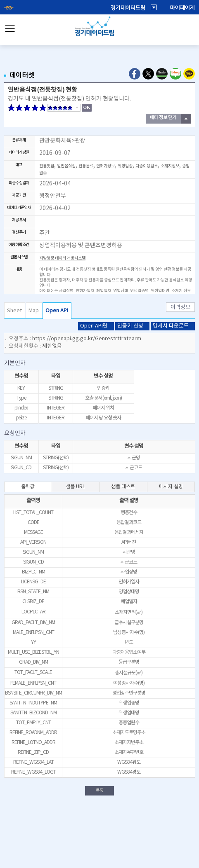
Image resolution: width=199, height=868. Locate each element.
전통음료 (86, 166)
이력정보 (180, 307)
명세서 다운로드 (171, 326)
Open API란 (94, 326)
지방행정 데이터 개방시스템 (62, 258)
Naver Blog (175, 74)
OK (86, 107)
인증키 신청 (130, 326)
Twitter (148, 74)
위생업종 (125, 166)
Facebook (135, 74)
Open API (57, 311)
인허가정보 (105, 166)
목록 (99, 791)
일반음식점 (66, 166)
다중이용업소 (147, 166)
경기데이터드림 (128, 8)
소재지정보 (170, 166)
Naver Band (162, 74)
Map (34, 311)
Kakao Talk (189, 74)
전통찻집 (47, 166)
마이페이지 (182, 8)
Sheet (14, 311)
